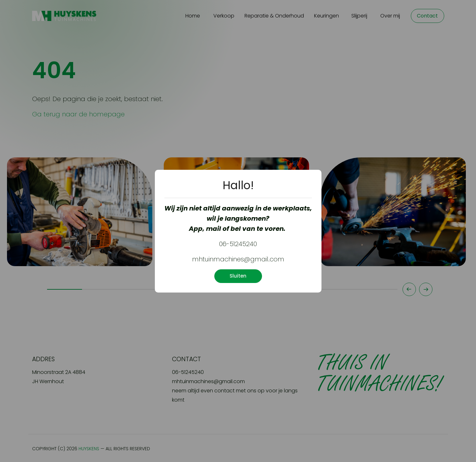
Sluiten (238, 276)
